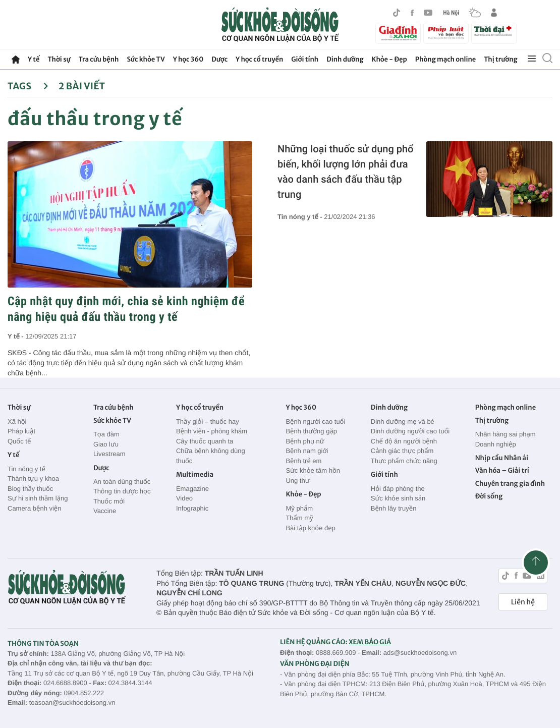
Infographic (192, 508)
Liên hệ (523, 602)
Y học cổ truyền (259, 59)
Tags (28, 86)
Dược (219, 59)
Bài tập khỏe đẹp (310, 528)
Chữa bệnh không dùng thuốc (211, 456)
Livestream (109, 454)
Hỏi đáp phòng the (398, 489)
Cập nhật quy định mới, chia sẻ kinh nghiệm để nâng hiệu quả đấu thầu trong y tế (126, 309)
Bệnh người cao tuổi (315, 422)
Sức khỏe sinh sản (398, 498)
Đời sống (489, 496)
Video (184, 498)
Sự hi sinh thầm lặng (38, 498)
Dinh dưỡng (345, 59)
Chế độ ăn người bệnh (404, 441)
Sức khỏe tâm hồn (313, 470)
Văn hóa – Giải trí (502, 470)
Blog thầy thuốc (30, 489)
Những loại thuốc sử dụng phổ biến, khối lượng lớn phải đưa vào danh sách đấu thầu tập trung (345, 172)
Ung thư (297, 481)
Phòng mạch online (445, 59)
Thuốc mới (109, 501)
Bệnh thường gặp (311, 431)
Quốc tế (19, 441)
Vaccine (105, 511)
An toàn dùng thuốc (122, 482)
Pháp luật (21, 431)
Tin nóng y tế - (301, 217)
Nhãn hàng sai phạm (506, 434)
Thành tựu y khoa (33, 479)
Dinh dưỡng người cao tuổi (410, 431)
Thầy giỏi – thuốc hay (208, 422)
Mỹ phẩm (299, 508)
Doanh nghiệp (496, 444)
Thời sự (59, 59)
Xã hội (17, 422)
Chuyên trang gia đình (510, 484)
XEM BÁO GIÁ (370, 642)
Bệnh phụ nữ (305, 441)
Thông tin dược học (122, 491)
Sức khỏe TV (146, 59)
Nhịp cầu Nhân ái (502, 458)
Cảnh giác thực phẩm (402, 451)
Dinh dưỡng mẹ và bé (403, 422)
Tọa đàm (106, 434)
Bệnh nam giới (307, 451)
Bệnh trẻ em (303, 461)
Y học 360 (188, 59)
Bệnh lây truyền (394, 508)
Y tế (34, 59)
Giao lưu (106, 444)
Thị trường (500, 59)
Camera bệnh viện (34, 508)
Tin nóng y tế (26, 469)
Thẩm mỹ (299, 518)
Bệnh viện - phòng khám (212, 431)
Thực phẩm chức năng (404, 461)
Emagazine (192, 489)
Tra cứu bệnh (99, 59)
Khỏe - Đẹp (389, 59)
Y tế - (16, 336)
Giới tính (305, 59)
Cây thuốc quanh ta (205, 441)
